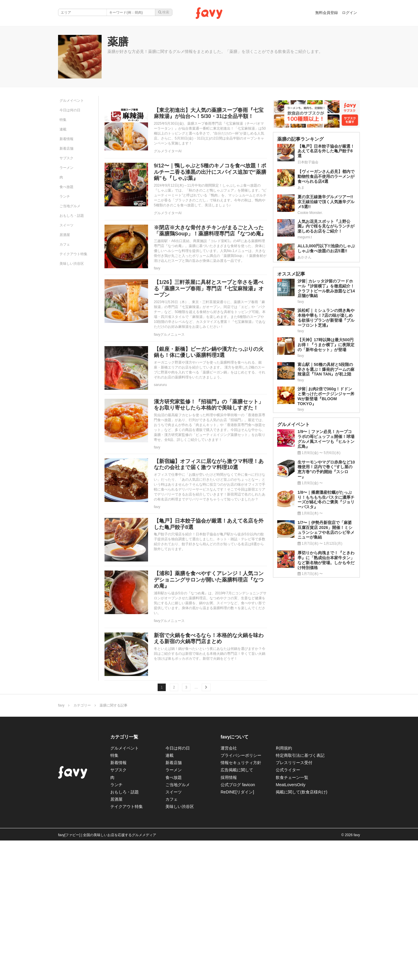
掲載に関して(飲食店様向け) (301, 792)
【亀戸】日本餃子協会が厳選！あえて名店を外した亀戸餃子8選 (209, 524)
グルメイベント (72, 101)
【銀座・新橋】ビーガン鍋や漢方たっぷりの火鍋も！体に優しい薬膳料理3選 (209, 352)
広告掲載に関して (237, 770)
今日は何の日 (70, 110)
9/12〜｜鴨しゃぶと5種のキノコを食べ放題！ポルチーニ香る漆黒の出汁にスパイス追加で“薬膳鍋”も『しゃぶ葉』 (210, 172)
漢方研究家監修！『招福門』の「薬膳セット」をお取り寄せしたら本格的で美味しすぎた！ (209, 405)
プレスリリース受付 (294, 763)
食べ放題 (66, 187)
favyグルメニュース (169, 335)
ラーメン (66, 168)
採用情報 (229, 777)
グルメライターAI (168, 151)
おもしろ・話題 (72, 216)
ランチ (65, 196)
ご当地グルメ (70, 206)
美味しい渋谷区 (72, 264)
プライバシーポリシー (241, 755)
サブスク (66, 158)
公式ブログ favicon (238, 785)
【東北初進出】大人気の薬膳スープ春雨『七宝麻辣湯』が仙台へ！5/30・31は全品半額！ (209, 113)
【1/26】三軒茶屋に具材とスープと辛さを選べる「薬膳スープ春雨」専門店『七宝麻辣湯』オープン (209, 288)
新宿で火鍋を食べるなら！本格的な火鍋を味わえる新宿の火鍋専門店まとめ (209, 639)
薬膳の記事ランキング (300, 139)
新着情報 (66, 139)
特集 (63, 120)
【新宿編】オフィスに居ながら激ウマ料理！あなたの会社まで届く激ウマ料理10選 (209, 464)
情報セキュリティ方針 (241, 763)
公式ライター (288, 770)
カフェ (65, 244)
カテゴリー (82, 705)
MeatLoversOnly (291, 785)
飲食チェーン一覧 (292, 777)
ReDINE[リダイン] (237, 792)
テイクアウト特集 (73, 254)
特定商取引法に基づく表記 (300, 755)
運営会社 (229, 748)
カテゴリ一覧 (124, 737)
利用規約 (284, 748)
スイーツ (66, 225)
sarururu (160, 385)
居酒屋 (65, 235)
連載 (63, 129)
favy (157, 268)
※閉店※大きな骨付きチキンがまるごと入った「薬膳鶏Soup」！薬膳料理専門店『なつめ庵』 (210, 231)
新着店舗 (66, 149)
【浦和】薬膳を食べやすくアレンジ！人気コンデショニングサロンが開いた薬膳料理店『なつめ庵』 (209, 580)
